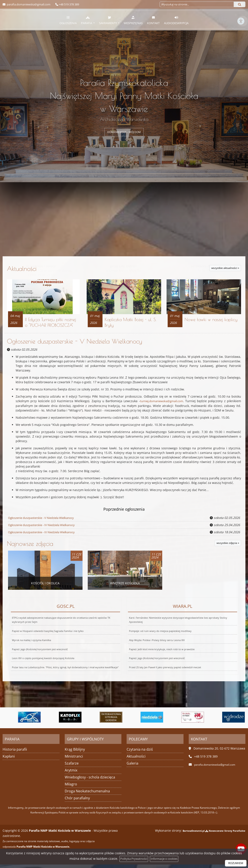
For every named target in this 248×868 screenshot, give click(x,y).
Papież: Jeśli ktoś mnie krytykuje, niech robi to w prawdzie (158, 645)
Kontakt (153, 20)
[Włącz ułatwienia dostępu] (241, 38)
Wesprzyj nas (133, 20)
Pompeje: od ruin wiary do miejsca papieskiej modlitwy (161, 638)
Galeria (132, 767)
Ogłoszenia (68, 20)
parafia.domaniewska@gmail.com (28, 4)
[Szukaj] (240, 4)
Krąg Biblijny (75, 753)
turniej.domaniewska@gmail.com (161, 405)
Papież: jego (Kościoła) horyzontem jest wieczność (35, 645)
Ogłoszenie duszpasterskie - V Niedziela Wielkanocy (74, 346)
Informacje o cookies (165, 859)
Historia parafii (15, 753)
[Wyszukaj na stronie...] (197, 4)
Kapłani (9, 760)
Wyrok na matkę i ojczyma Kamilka (30, 641)
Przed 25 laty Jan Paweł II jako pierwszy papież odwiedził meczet (156, 657)
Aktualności (80, 269)
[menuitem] (68, 20)
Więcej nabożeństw (41, 294)
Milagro (71, 788)
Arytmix (71, 774)
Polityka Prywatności (132, 859)
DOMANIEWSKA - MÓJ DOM (124, 132)
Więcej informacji (124, 294)
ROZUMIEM (235, 863)
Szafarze (72, 767)
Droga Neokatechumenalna (87, 795)
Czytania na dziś (140, 753)
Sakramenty (108, 20)
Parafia (87, 20)
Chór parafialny (77, 801)
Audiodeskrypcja (176, 20)
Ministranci (74, 760)
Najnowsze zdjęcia (30, 547)
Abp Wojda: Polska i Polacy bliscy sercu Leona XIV (155, 641)
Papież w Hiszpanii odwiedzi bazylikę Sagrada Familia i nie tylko (48, 638)
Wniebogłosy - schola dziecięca (90, 781)
